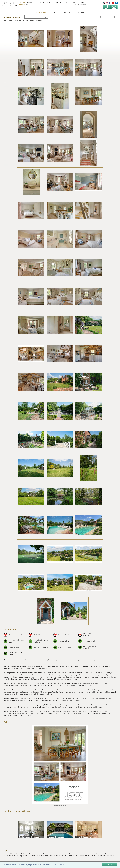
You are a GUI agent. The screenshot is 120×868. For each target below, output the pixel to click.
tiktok (104, 3)
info (5, 20)
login (78, 4)
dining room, (77, 854)
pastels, (109, 855)
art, (10, 854)
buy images (33, 3)
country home (17, 660)
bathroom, (36, 854)
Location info (10, 629)
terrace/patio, (34, 857)
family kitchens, (98, 854)
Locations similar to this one (17, 811)
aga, (5, 854)
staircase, (27, 857)
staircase (7, 668)
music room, (81, 855)
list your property (46, 3)
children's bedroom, (59, 854)
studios (80, 12)
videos (70, 3)
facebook (110, 3)
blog (64, 3)
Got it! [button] (110, 865)
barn (36, 705)
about (77, 3)
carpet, (51, 854)
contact (84, 3)
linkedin (116, 3)
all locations (42, 12)
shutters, (22, 857)
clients (58, 3)
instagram (107, 3)
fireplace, (105, 854)
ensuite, (83, 854)
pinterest (113, 3)
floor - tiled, (111, 854)
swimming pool (9, 700)
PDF (5, 722)
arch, (8, 854)
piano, (5, 857)
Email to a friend (37, 20)
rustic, (9, 857)
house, (39, 855)
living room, (65, 855)
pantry (13, 675)
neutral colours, (89, 855)
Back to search (109, 17)
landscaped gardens (17, 698)
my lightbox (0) (84, 4)
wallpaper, (41, 857)
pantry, (105, 855)
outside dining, (98, 855)
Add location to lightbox (91, 17)
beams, (41, 854)
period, (113, 855)
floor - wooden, (8, 855)
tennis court (22, 700)
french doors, (16, 855)
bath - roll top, (29, 854)
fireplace (87, 683)
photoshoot (23, 4)
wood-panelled (72, 683)
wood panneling (48, 857)
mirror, (71, 855)
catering (34, 4)
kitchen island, (49, 855)
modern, (75, 855)
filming (29, 4)
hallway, (34, 855)
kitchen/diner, (58, 855)
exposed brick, (90, 854)
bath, (23, 854)
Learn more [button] (61, 865)
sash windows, (15, 857)
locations (23, 3)
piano (62, 685)
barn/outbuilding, (16, 854)
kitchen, (43, 855)
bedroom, (46, 854)
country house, (69, 854)
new (55, 12)
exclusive (67, 12)
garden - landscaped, (26, 855)
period (62, 660)
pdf (11, 20)
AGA (32, 673)
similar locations (21, 20)
